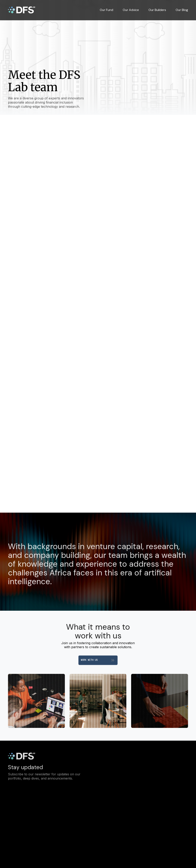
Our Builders (157, 10)
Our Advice (131, 10)
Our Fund (106, 10)
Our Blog (182, 10)
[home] (22, 10)
